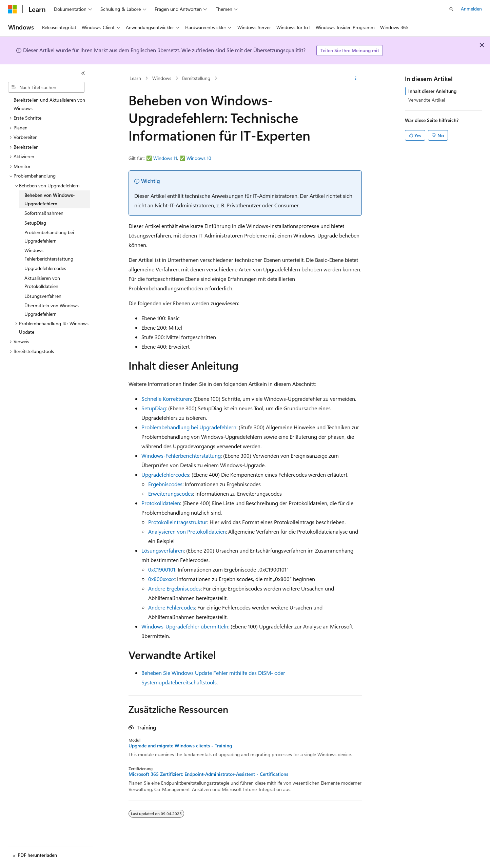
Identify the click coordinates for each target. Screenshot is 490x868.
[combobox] (46, 87)
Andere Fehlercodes (172, 607)
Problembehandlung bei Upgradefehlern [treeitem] (49, 236)
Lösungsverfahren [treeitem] (43, 296)
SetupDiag (154, 408)
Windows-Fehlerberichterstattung (181, 456)
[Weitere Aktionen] (356, 78)
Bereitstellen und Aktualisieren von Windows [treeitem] (49, 104)
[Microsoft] (13, 9)
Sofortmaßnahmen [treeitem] (44, 213)
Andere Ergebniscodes (174, 588)
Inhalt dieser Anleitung (432, 91)
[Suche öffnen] (451, 9)
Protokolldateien (161, 503)
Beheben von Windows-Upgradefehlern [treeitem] (50, 199)
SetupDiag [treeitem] (35, 223)
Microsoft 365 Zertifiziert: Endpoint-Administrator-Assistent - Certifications (208, 774)
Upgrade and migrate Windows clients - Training (180, 746)
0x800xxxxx (161, 579)
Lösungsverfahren (163, 550)
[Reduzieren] (83, 73)
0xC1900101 (162, 569)
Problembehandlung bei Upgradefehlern (189, 427)
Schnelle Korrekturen (166, 399)
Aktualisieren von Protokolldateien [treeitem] (42, 282)
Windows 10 (199, 158)
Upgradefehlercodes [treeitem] (45, 268)
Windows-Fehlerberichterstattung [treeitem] (49, 254)
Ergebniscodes (165, 484)
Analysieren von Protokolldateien (187, 531)
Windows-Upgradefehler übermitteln (185, 626)
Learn (135, 78)
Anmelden (471, 9)
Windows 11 (165, 158)
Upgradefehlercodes (165, 474)
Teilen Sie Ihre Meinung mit (350, 50)
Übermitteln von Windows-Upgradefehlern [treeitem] (53, 310)
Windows (162, 78)
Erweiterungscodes (171, 493)
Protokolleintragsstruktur (178, 522)
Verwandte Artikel (427, 100)
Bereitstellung (196, 78)
